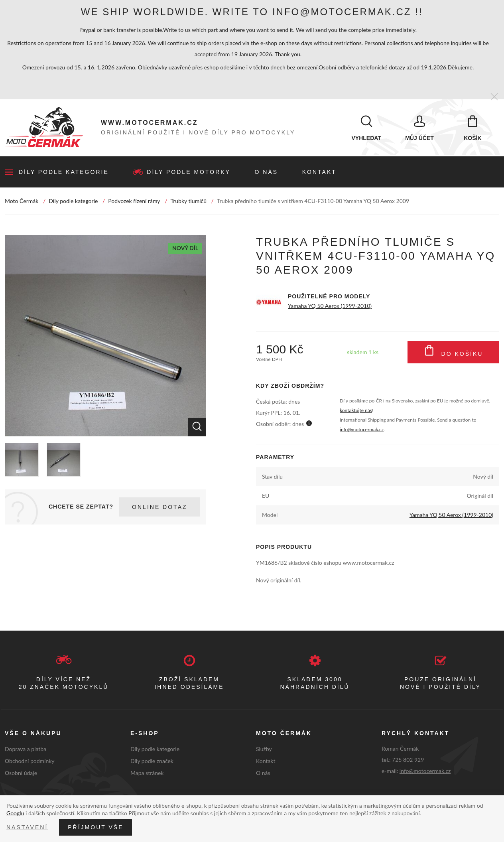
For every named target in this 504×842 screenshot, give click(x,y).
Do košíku (454, 353)
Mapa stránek (147, 774)
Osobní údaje (21, 774)
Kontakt (319, 173)
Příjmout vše (95, 827)
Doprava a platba (26, 750)
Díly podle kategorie (64, 173)
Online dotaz (159, 508)
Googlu (15, 813)
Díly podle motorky (189, 173)
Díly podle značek (152, 762)
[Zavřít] (494, 97)
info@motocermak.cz (362, 430)
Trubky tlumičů (188, 202)
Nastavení (27, 827)
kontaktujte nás (356, 411)
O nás (267, 173)
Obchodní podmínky (30, 762)
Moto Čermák (22, 202)
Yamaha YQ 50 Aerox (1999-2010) (330, 307)
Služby (264, 750)
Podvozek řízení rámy (134, 202)
